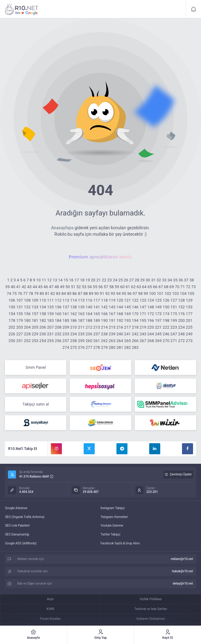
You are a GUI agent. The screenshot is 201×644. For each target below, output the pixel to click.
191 (112, 320)
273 (189, 341)
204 (27, 327)
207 (51, 327)
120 (120, 300)
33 (164, 280)
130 (12, 307)
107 (20, 300)
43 (30, 287)
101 (160, 293)
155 (20, 314)
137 (66, 307)
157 (35, 314)
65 (150, 287)
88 (86, 293)
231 (51, 334)
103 (176, 293)
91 (102, 293)
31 (153, 280)
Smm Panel (36, 367)
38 (192, 280)
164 (89, 314)
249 (189, 334)
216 (120, 327)
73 (193, 287)
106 (12, 300)
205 (35, 327)
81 (47, 293)
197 (158, 320)
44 (35, 287)
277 (89, 347)
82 (53, 293)
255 (51, 341)
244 (151, 334)
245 (158, 334)
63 (139, 287)
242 (135, 334)
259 (81, 341)
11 (44, 280)
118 (104, 300)
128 (181, 300)
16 (71, 280)
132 (27, 307)
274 (66, 347)
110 (43, 300)
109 (35, 300)
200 (181, 320)
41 (19, 287)
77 (26, 293)
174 (166, 314)
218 (135, 327)
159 (51, 314)
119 (112, 300)
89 (91, 293)
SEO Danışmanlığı (17, 534)
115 (81, 300)
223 (174, 327)
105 (191, 293)
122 (135, 300)
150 (166, 307)
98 (140, 293)
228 (27, 334)
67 (161, 287)
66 (155, 287)
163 (81, 314)
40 (13, 287)
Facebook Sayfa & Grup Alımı (120, 543)
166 (104, 314)
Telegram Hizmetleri (114, 517)
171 (143, 314)
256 (58, 341)
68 (166, 287)
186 (74, 320)
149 (158, 307)
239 (112, 334)
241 (127, 334)
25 (121, 280)
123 (143, 300)
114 (74, 300)
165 (97, 314)
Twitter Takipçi (110, 534)
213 (97, 327)
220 (151, 327)
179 (20, 320)
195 (143, 320)
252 (27, 341)
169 (127, 314)
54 (90, 287)
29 (142, 280)
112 (58, 300)
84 (64, 293)
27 (132, 280)
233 (66, 334)
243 (143, 334)
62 (133, 287)
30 (148, 280)
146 (135, 307)
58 (111, 287)
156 (27, 314)
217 (127, 327)
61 (128, 287)
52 (79, 287)
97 (135, 293)
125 (158, 300)
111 (51, 300)
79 (36, 293)
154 (12, 314)
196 (151, 320)
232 (58, 334)
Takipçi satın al (36, 404)
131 (20, 307)
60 (122, 287)
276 (81, 347)
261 (97, 341)
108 (27, 300)
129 (189, 300)
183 (51, 320)
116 (89, 300)
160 (58, 314)
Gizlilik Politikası (151, 599)
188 (89, 320)
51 (73, 287)
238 (104, 334)
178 (12, 320)
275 (74, 347)
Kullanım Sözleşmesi (151, 619)
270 (166, 341)
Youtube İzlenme (112, 526)
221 (158, 327)
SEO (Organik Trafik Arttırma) (25, 517)
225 (189, 327)
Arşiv (50, 599)
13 (55, 280)
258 (74, 341)
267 (143, 341)
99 (146, 293)
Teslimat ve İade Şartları (151, 609)
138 (74, 307)
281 (120, 347)
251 (20, 341)
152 (181, 307)
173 (158, 314)
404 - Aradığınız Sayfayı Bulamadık (22, 9)
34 (170, 280)
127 (174, 300)
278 (97, 347)
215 (112, 327)
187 (81, 320)
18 (82, 280)
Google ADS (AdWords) (21, 543)
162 (74, 314)
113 (66, 300)
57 (106, 287)
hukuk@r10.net (182, 571)
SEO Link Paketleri (17, 526)
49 (62, 287)
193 (127, 320)
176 (181, 314)
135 (51, 307)
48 (57, 287)
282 (127, 347)
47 (51, 287)
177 (189, 314)
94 (118, 293)
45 (40, 287)
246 (166, 334)
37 (186, 280)
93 (113, 293)
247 (174, 334)
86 (75, 293)
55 (95, 287)
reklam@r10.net (182, 559)
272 (181, 341)
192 (120, 320)
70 (177, 287)
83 (58, 293)
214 (104, 327)
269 (158, 341)
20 (93, 280)
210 (74, 327)
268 (151, 341)
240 (120, 334)
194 (135, 320)
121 (127, 300)
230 (43, 334)
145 (127, 307)
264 (120, 341)
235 (81, 334)
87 (80, 293)
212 (89, 327)
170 (135, 314)
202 (12, 327)
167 (112, 314)
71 (183, 287)
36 (181, 280)
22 (104, 280)
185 (66, 320)
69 (172, 287)
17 (77, 280)
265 (127, 341)
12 (49, 280)
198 (166, 320)
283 (135, 347)
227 (20, 334)
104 (183, 293)
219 (143, 327)
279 (104, 347)
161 (66, 314)
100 (152, 293)
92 (107, 293)
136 (58, 307)
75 (15, 293)
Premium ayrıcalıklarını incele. (101, 257)
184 (58, 320)
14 (61, 280)
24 (115, 280)
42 (24, 287)
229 (35, 334)
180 (27, 320)
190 (104, 320)
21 (99, 280)
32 (159, 280)
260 (89, 341)
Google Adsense (16, 508)
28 (137, 280)
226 (12, 334)
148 (151, 307)
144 (120, 307)
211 (81, 327)
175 (174, 314)
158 (43, 314)
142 (104, 307)
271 (174, 341)
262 (104, 341)
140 (89, 307)
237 (97, 334)
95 (124, 293)
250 (12, 341)
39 (8, 287)
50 (68, 287)
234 (74, 334)
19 (88, 280)
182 (43, 320)
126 (166, 300)
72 (188, 287)
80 (42, 293)
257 (66, 341)
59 (117, 287)
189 (97, 320)
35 (175, 280)
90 (97, 293)
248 (181, 334)
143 (112, 307)
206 (43, 327)
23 (110, 280)
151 (174, 307)
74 (9, 293)
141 (97, 307)
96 (129, 293)
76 (20, 293)
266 (135, 341)
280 (112, 347)
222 (166, 327)
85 (69, 293)
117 (97, 300)
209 (66, 327)
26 (126, 280)
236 (89, 334)
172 (151, 314)
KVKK (50, 609)
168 (120, 314)
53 (84, 287)
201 (189, 320)
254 (43, 341)
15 (66, 280)
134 (43, 307)
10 (38, 280)
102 (168, 293)
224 (181, 327)
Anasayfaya (62, 228)
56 (101, 287)
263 (112, 341)
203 (20, 327)
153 (189, 307)
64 (144, 287)
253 (35, 341)
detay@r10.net (183, 583)
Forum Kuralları (51, 619)
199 (174, 320)
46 (46, 287)
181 (35, 320)
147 (143, 307)
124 (151, 300)
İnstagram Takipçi (113, 508)
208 (58, 327)
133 (35, 307)
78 (31, 293)
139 (81, 307)
